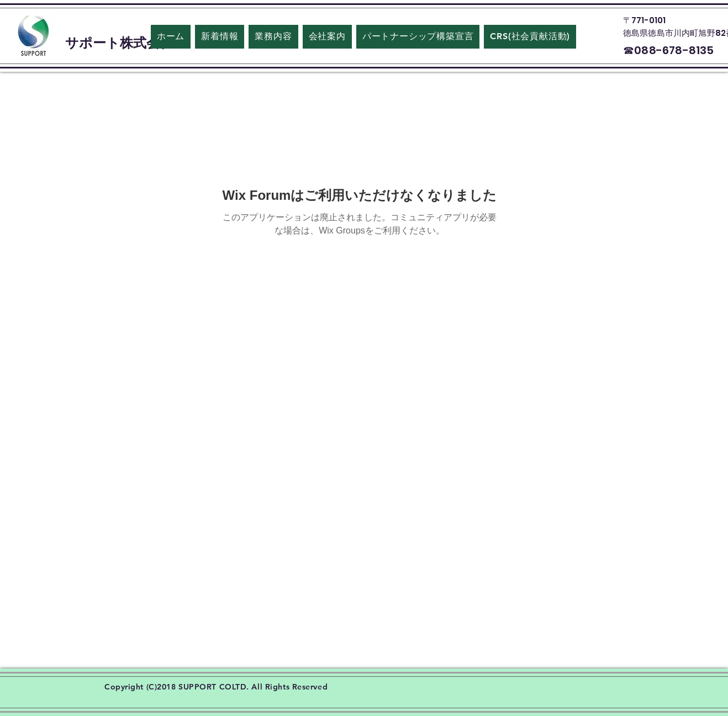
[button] (327, 37)
